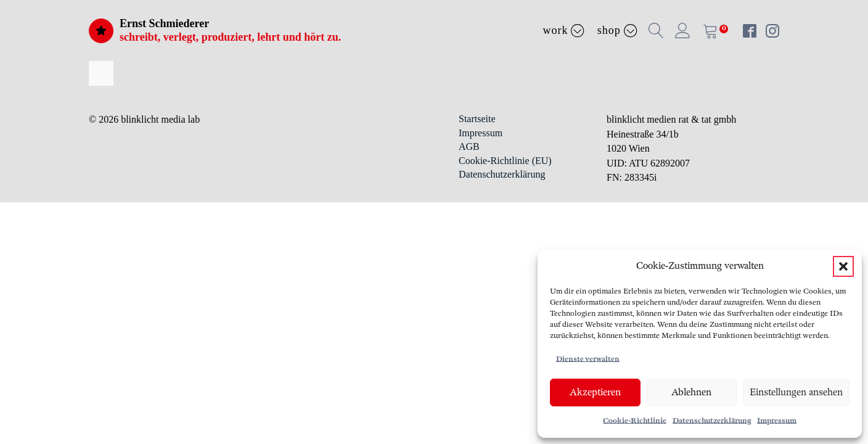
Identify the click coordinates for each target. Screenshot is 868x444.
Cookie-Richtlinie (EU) (505, 161)
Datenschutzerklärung (712, 421)
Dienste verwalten (588, 359)
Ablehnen (691, 393)
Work (564, 30)
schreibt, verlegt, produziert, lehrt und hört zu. (230, 37)
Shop (617, 30)
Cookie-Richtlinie (635, 421)
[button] (843, 266)
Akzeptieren (595, 393)
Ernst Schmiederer (164, 23)
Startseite (477, 119)
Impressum (777, 421)
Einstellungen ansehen (796, 393)
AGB (469, 146)
